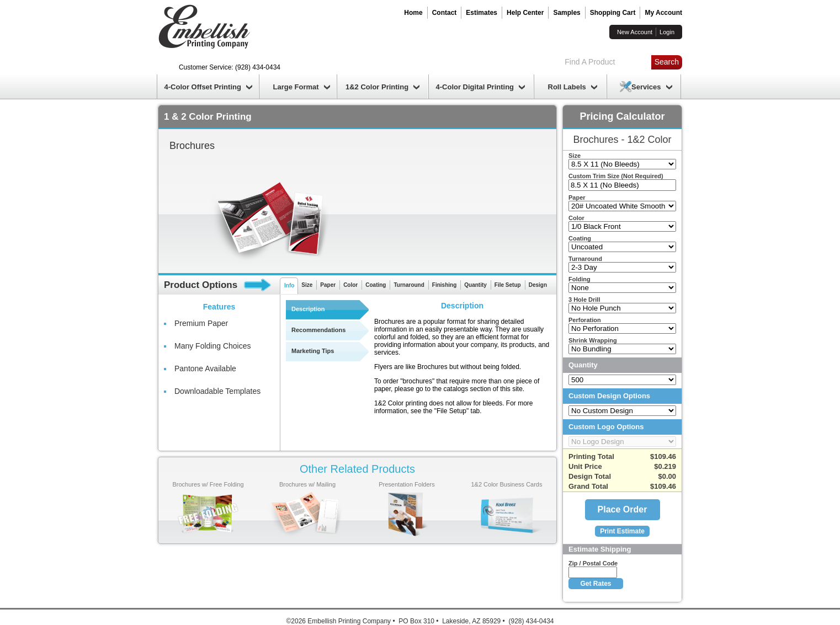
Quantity (475, 285)
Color (350, 285)
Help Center (525, 13)
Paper (328, 285)
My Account (663, 13)
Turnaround (409, 285)
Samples (567, 13)
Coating (376, 285)
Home (413, 13)
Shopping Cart (613, 13)
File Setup (508, 285)
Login (667, 32)
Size (307, 285)
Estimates (482, 13)
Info (289, 285)
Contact (445, 13)
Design (538, 285)
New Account (635, 32)
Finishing (444, 285)
